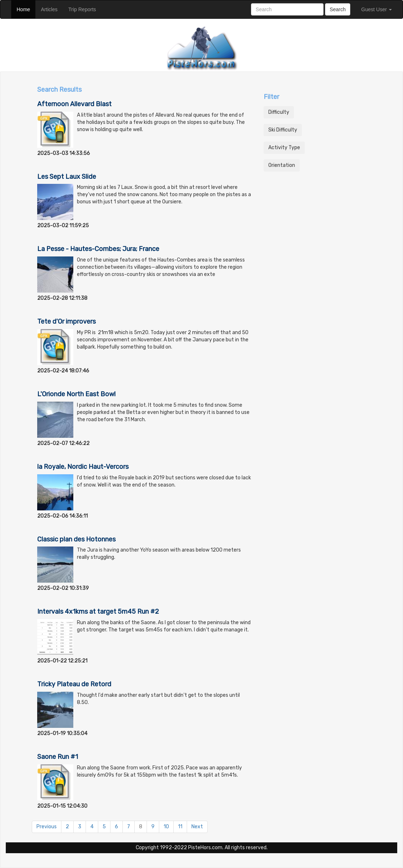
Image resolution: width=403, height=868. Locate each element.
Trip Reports (85, 9)
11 (180, 827)
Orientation (282, 165)
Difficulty (279, 112)
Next (197, 827)
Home (26, 9)
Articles (52, 9)
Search (338, 9)
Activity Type (284, 148)
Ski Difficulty (283, 130)
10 (166, 827)
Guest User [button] (376, 9)
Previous (47, 827)
